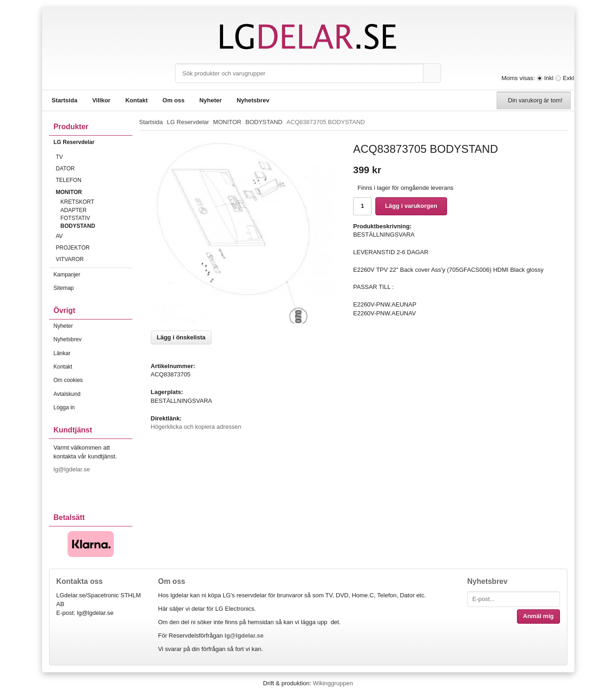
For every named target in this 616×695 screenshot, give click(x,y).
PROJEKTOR (94, 248)
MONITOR (94, 192)
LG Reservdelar (93, 142)
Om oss (174, 100)
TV (94, 157)
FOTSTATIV (75, 218)
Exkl (569, 78)
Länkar (62, 353)
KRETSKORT (78, 202)
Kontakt (137, 100)
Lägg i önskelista (181, 337)
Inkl (549, 78)
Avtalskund (67, 394)
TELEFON (94, 180)
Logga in (64, 407)
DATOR (94, 169)
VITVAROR (94, 259)
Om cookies (68, 380)
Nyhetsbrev (253, 100)
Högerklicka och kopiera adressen (196, 427)
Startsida (65, 100)
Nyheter (211, 100)
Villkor (101, 100)
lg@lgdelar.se (73, 469)
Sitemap (64, 288)
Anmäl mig (538, 616)
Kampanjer (67, 275)
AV (94, 236)
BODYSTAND (78, 226)
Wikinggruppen (333, 683)
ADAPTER (74, 210)
